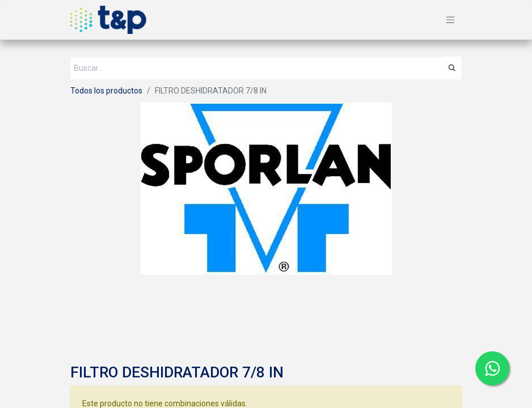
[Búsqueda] (452, 68)
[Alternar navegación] (450, 20)
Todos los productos (106, 91)
